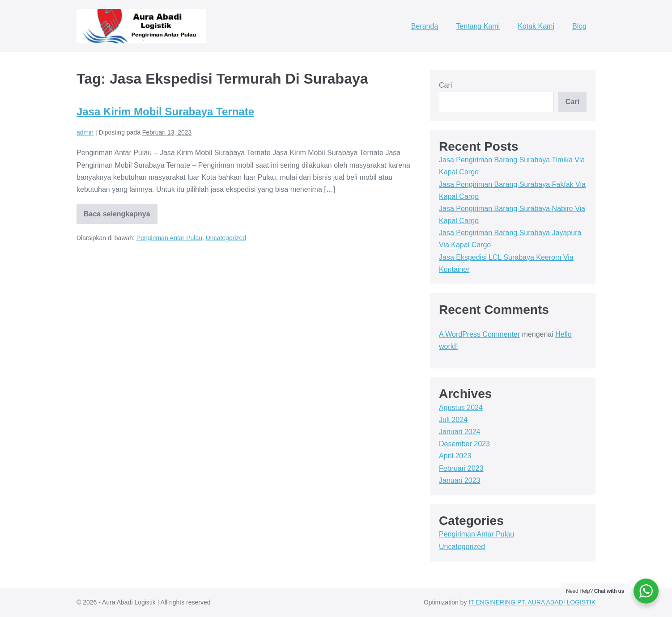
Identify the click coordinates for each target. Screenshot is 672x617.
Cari (445, 85)
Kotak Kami (536, 26)
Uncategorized (226, 238)
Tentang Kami (478, 26)
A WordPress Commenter (479, 334)
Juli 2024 (453, 420)
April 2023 (455, 456)
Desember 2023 (464, 444)
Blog (579, 26)
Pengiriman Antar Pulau (169, 238)
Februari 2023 (461, 468)
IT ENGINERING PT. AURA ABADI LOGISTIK (532, 602)
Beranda (425, 26)
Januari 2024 (460, 432)
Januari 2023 (460, 480)
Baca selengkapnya (117, 217)
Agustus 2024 (461, 408)
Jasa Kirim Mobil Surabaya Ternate (165, 112)
